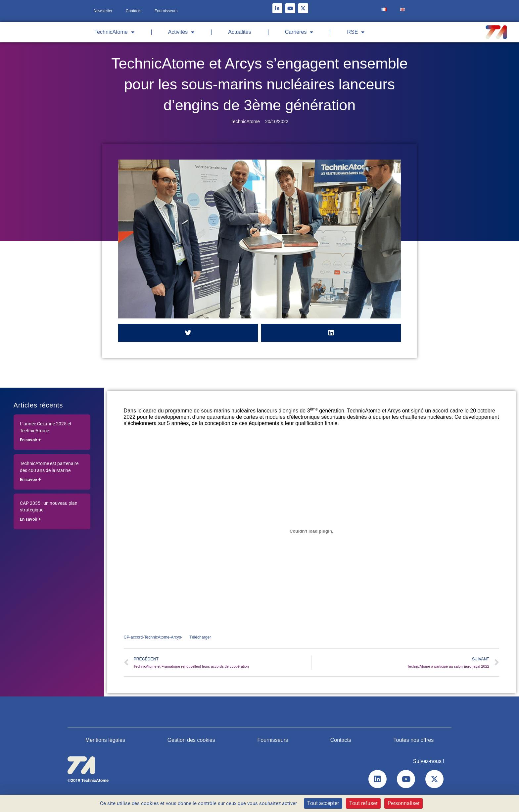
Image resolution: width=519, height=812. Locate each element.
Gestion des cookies (191, 741)
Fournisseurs (166, 11)
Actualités (239, 32)
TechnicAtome (114, 32)
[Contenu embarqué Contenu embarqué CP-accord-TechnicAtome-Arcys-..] (311, 531)
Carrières (299, 32)
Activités (181, 32)
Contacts (134, 11)
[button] (188, 333)
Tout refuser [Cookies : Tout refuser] (363, 803)
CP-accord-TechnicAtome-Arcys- (155, 637)
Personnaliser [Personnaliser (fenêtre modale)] (403, 803)
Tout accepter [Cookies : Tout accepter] (323, 803)
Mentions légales (105, 741)
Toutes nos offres (414, 741)
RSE (356, 32)
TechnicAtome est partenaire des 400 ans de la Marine (49, 467)
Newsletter (103, 11)
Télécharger (204, 637)
